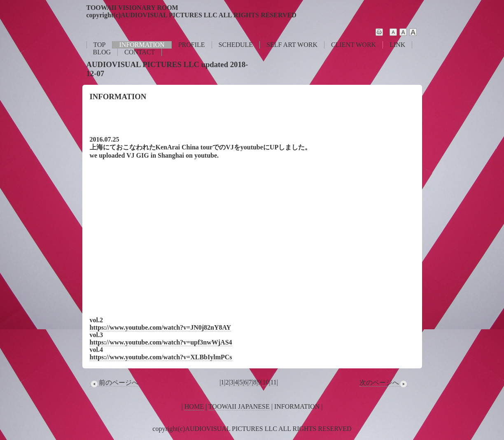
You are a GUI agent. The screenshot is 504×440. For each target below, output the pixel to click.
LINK (397, 45)
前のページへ (114, 383)
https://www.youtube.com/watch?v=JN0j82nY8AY (161, 327)
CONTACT (140, 52)
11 (273, 382)
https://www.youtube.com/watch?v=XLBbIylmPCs (161, 357)
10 (266, 382)
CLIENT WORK (353, 45)
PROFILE (192, 45)
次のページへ (384, 383)
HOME (194, 406)
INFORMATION (142, 45)
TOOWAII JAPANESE (239, 406)
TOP (100, 45)
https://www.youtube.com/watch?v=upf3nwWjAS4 (161, 342)
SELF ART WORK (292, 45)
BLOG (102, 52)
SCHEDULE (236, 45)
